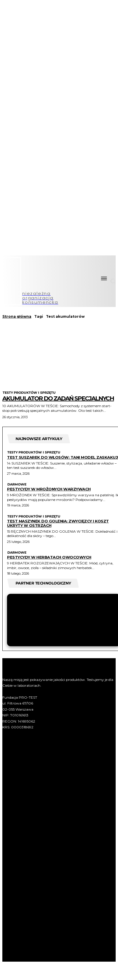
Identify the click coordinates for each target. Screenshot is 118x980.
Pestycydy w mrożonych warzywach (49, 489)
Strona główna (17, 316)
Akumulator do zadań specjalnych (58, 398)
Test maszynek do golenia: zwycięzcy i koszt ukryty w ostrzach (58, 523)
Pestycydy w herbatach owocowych (49, 557)
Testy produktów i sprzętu (29, 393)
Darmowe (17, 484)
